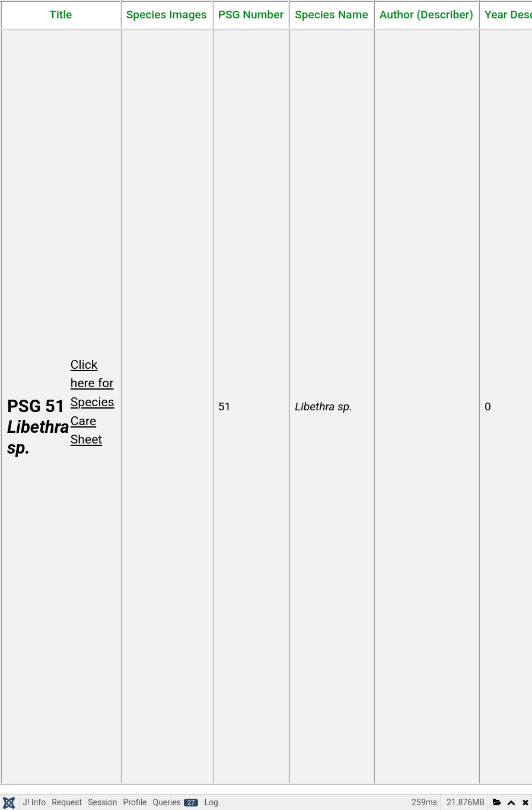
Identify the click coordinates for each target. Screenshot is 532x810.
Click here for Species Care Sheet (93, 402)
